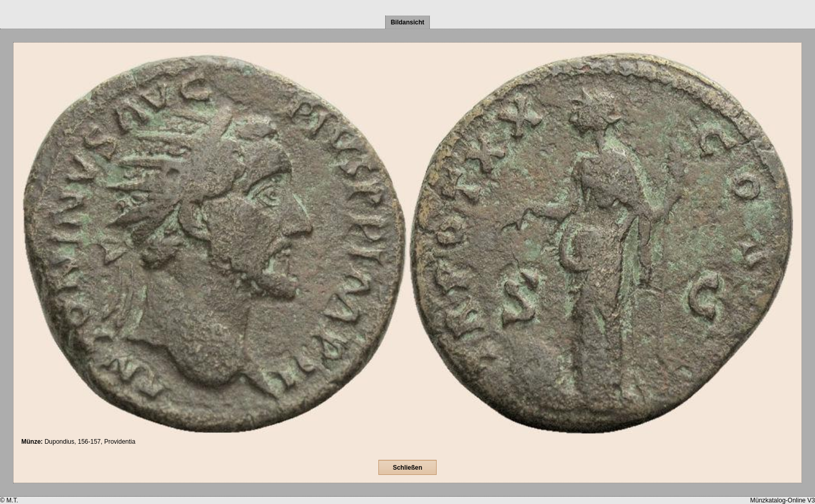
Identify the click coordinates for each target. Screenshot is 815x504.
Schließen (408, 468)
